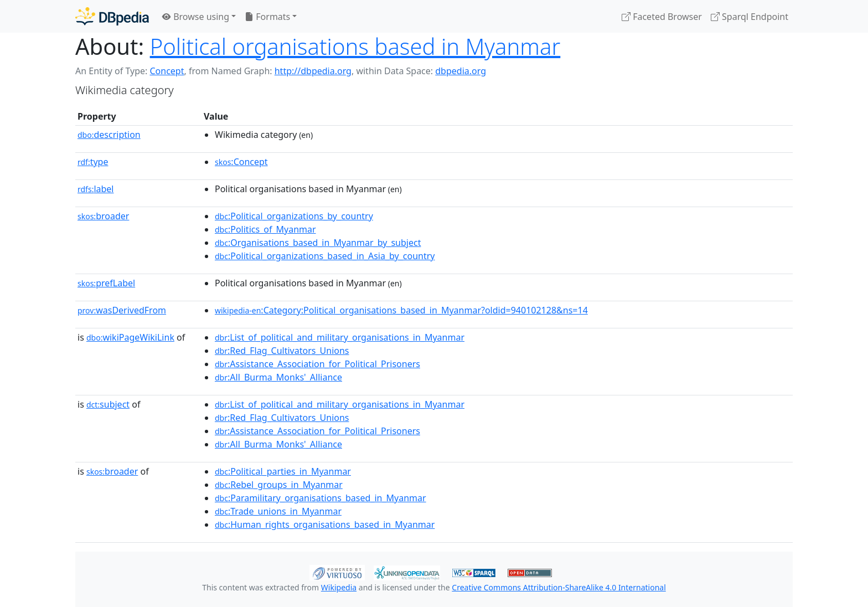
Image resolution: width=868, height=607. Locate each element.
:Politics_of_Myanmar (265, 229)
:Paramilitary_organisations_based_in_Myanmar (321, 498)
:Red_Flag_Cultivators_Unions (282, 351)
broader (103, 216)
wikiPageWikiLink (130, 337)
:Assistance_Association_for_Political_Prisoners (317, 364)
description (109, 135)
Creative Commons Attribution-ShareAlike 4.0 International (559, 587)
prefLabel (106, 283)
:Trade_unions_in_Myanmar (278, 511)
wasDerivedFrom (122, 310)
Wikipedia (339, 587)
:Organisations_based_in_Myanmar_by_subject (318, 243)
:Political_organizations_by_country (294, 216)
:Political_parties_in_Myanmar (283, 471)
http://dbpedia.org (313, 71)
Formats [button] (267, 17)
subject (108, 404)
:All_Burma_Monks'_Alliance (278, 377)
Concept (167, 71)
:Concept (241, 162)
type (93, 162)
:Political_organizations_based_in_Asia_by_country (325, 256)
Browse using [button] (196, 17)
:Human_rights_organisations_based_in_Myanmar (325, 524)
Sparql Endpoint (750, 17)
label (96, 189)
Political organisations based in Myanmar (355, 46)
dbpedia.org (461, 71)
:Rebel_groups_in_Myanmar (279, 485)
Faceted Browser (662, 17)
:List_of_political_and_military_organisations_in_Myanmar (340, 337)
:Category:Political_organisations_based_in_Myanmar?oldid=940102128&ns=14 (401, 310)
